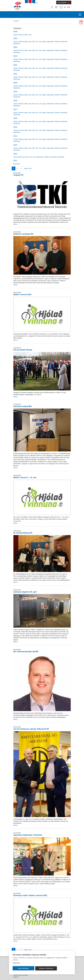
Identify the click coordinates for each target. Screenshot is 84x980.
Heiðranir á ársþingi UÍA (23, 234)
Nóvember (64, 42)
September (50, 42)
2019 (15, 92)
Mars (26, 35)
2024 (15, 47)
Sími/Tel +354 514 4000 (20, 975)
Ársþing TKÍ (18, 175)
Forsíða (16, 21)
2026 (15, 32)
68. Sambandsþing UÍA (23, 533)
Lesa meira (16, 963)
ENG (69, 7)
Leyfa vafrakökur (23, 968)
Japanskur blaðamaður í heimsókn (28, 835)
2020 (15, 83)
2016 (15, 118)
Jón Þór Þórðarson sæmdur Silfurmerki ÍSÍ (31, 729)
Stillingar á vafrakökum (46, 968)
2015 (15, 127)
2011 (15, 161)
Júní (37, 42)
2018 (15, 101)
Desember (17, 44)
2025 (15, 38)
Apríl (30, 35)
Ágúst (44, 42)
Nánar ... (16, 224)
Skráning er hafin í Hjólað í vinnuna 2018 (30, 895)
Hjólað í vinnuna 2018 (22, 295)
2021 (15, 74)
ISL (65, 7)
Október (57, 42)
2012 (15, 154)
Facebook (52, 7)
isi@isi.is (16, 977)
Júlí (40, 42)
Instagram (61, 7)
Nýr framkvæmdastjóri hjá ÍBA (26, 652)
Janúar (16, 35)
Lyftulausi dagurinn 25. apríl (25, 592)
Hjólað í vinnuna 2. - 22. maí (25, 477)
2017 (15, 109)
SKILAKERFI (62, 3)
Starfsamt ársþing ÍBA (23, 406)
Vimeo (56, 7)
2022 (15, 65)
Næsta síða (28, 168)
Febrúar (21, 35)
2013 (15, 145)
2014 (15, 136)
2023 (15, 56)
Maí (33, 42)
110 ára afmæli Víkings (23, 350)
